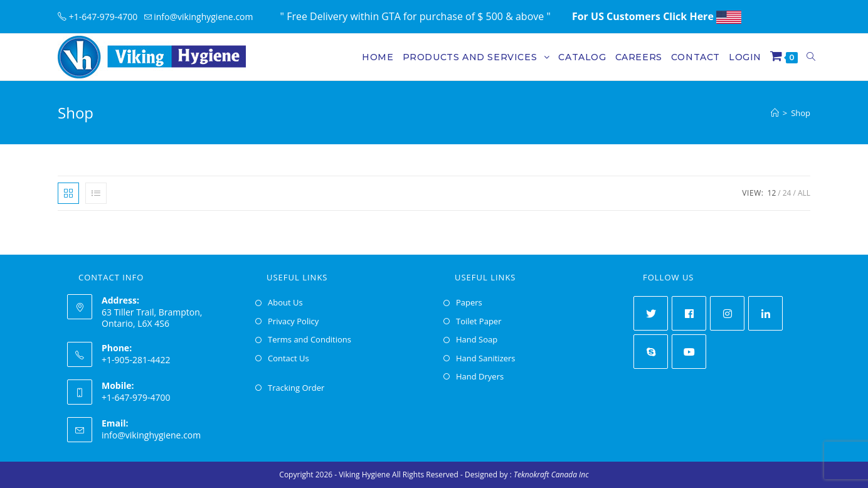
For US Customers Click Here (657, 16)
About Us (285, 302)
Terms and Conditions (310, 339)
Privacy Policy (293, 321)
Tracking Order (296, 388)
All (804, 193)
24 (787, 193)
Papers (469, 302)
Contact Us (288, 358)
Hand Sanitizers (486, 358)
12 (772, 193)
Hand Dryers (480, 376)
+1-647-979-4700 (101, 17)
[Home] (775, 113)
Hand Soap (477, 339)
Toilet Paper (479, 321)
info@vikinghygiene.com (151, 435)
